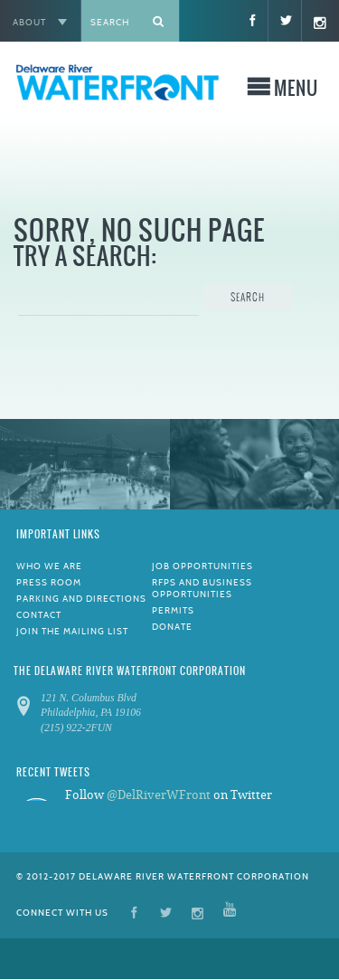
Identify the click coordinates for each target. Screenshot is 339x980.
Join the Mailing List (72, 631)
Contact (39, 615)
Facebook (134, 912)
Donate (172, 627)
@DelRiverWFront (159, 795)
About (29, 22)
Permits (173, 610)
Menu (296, 90)
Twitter (166, 912)
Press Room (49, 582)
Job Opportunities (202, 566)
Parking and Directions (81, 599)
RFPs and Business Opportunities (202, 588)
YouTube (230, 912)
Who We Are (49, 566)
